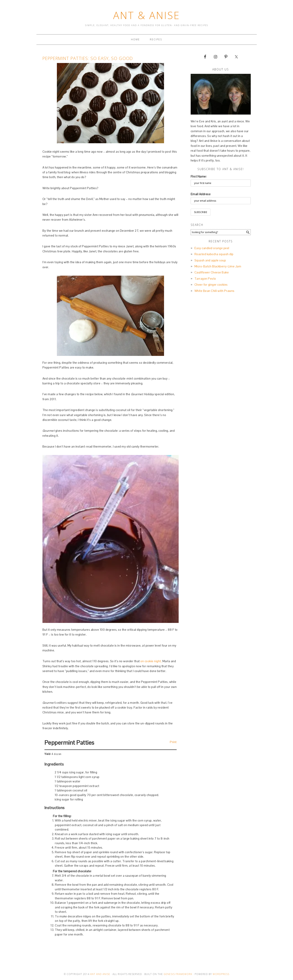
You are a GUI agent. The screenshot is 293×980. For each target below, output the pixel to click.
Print (173, 742)
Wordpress (221, 974)
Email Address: (201, 194)
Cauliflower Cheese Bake (212, 272)
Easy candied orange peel (212, 248)
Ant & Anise (147, 15)
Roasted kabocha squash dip (214, 254)
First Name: (199, 176)
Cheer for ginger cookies (211, 285)
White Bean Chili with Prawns (214, 291)
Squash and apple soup (210, 260)
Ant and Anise (100, 974)
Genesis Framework (178, 974)
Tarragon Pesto (205, 279)
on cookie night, (151, 661)
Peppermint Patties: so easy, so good (88, 58)
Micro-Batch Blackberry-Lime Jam (218, 266)
